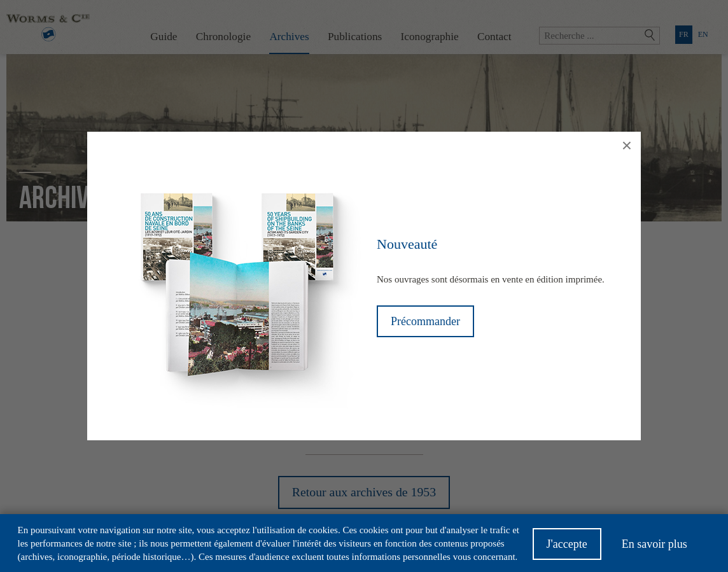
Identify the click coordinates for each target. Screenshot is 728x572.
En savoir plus (654, 548)
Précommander (425, 321)
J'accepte (567, 548)
